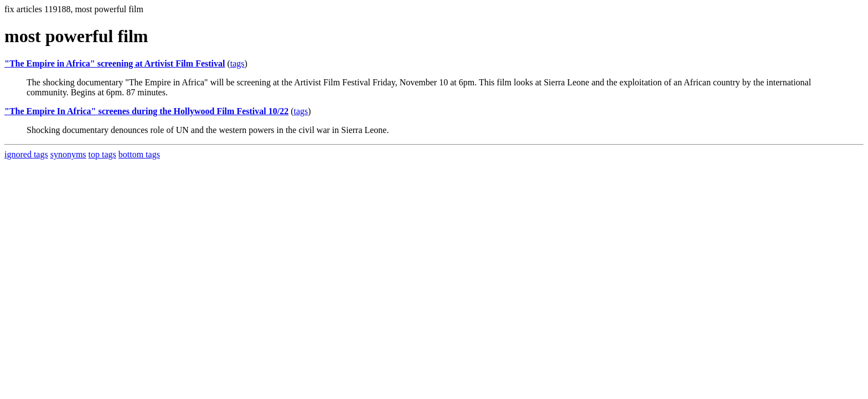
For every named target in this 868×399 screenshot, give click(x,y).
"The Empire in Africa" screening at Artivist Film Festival (115, 63)
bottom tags (139, 154)
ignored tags (26, 154)
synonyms (68, 154)
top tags (102, 154)
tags (237, 63)
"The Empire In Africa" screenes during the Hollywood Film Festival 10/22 (146, 111)
